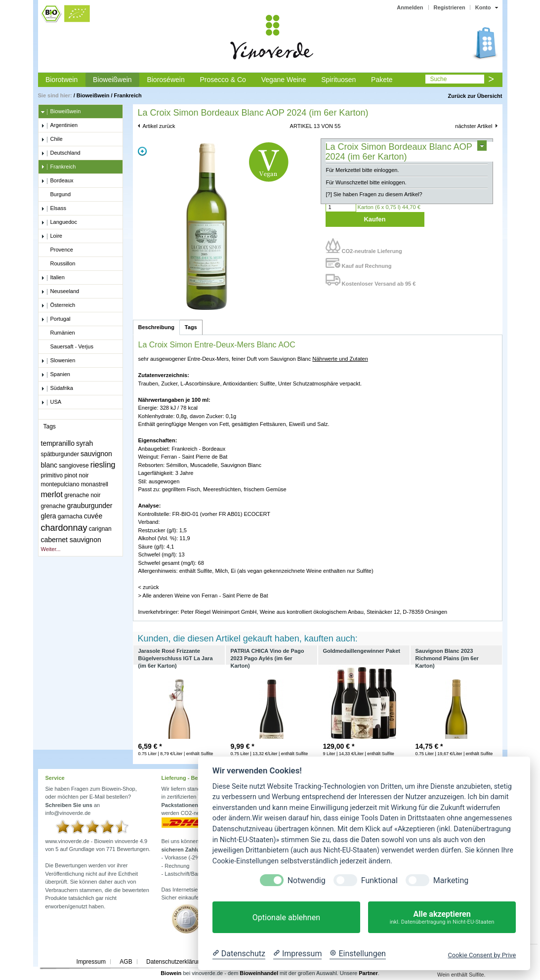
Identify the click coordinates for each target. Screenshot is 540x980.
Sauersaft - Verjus (67, 347)
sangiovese (74, 466)
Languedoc (59, 222)
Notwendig (307, 880)
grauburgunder (90, 506)
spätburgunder (60, 454)
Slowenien (58, 361)
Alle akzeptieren (442, 917)
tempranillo (58, 443)
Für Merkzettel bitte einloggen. (363, 170)
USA (51, 402)
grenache (53, 506)
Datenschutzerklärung (175, 962)
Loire (52, 236)
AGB (126, 962)
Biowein (171, 973)
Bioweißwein (112, 80)
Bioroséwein (166, 80)
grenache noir (82, 495)
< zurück (149, 587)
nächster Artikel (474, 126)
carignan (100, 529)
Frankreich (128, 95)
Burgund (56, 195)
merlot (52, 494)
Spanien (56, 375)
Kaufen (374, 219)
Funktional (379, 880)
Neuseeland (60, 292)
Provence (57, 250)
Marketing (451, 880)
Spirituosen (338, 80)
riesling (103, 465)
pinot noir (76, 475)
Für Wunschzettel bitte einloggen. (366, 182)
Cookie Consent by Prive (482, 955)
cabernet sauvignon (71, 540)
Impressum (91, 962)
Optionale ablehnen (286, 917)
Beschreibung (156, 327)
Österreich (58, 305)
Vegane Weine (284, 80)
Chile (52, 139)
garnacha (70, 516)
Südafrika (57, 388)
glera (49, 516)
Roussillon (58, 264)
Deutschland (61, 153)
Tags (191, 327)
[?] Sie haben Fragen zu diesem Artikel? (374, 194)
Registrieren (450, 7)
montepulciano (60, 484)
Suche (438, 79)
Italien (53, 278)
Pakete (382, 80)
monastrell (95, 484)
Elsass (54, 209)
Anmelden (410, 7)
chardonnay (64, 528)
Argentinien (60, 126)
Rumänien (58, 333)
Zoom (142, 151)
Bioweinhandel (259, 973)
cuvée (93, 516)
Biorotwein (62, 80)
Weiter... (51, 549)
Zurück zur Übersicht (475, 96)
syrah (84, 443)
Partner (368, 973)
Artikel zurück (159, 126)
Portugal (56, 319)
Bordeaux (57, 181)
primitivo (52, 475)
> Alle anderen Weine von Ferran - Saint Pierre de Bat (203, 596)
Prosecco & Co (223, 80)
